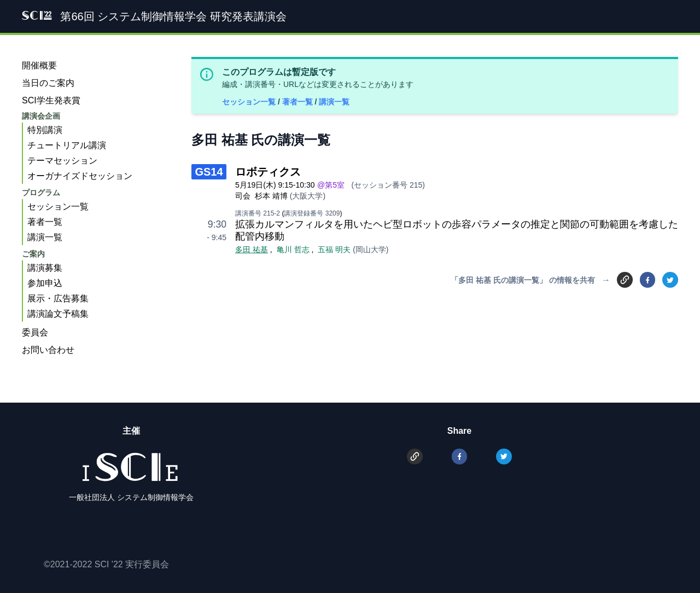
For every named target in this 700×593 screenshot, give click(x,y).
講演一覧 (334, 102)
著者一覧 (299, 102)
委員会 (35, 332)
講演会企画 (41, 116)
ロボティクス (268, 172)
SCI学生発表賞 (51, 100)
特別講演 (45, 130)
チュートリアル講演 (67, 145)
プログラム (41, 193)
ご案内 (33, 254)
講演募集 (45, 268)
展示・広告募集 (58, 298)
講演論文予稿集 (58, 314)
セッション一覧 (250, 102)
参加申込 (45, 283)
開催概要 (39, 65)
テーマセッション (62, 161)
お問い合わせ (48, 350)
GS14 (209, 172)
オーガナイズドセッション (80, 176)
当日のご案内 (48, 83)
